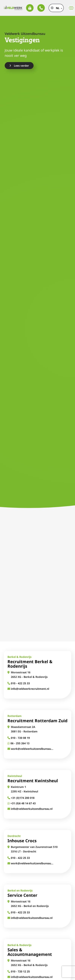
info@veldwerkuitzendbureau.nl (30, 809)
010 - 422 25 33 (19, 683)
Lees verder (19, 66)
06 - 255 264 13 (18, 743)
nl (58, 8)
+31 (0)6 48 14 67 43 (22, 803)
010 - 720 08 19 (19, 738)
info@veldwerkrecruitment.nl (28, 689)
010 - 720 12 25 (19, 971)
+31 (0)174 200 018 (21, 798)
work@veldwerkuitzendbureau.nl (30, 749)
